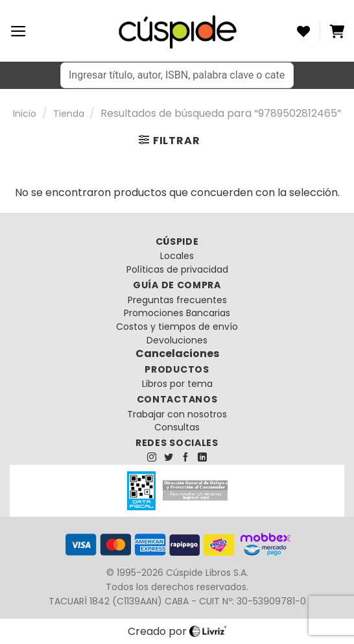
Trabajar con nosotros (177, 414)
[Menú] (18, 31)
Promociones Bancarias (177, 313)
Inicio (25, 114)
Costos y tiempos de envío (177, 327)
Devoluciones (177, 340)
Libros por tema (177, 384)
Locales (177, 256)
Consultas (177, 427)
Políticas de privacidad (177, 269)
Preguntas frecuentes (177, 300)
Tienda (69, 114)
